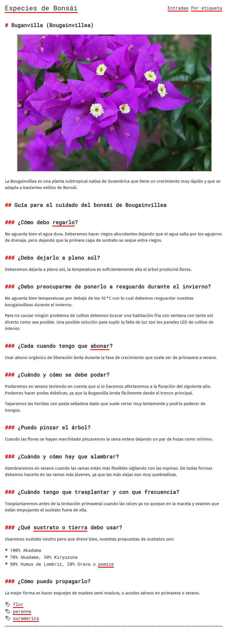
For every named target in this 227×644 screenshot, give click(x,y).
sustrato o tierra (60, 527)
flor (18, 604)
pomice (106, 564)
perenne (22, 611)
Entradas (178, 8)
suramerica (26, 618)
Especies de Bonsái (41, 8)
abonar (100, 346)
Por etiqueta (207, 8)
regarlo (64, 222)
